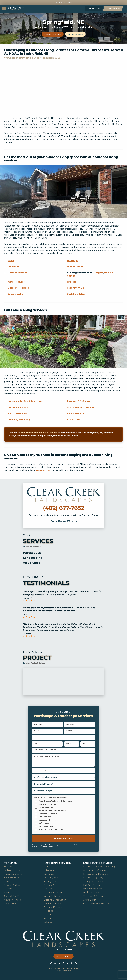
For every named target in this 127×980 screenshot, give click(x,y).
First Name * (38, 724)
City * (36, 743)
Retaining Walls (76, 288)
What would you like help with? (46, 756)
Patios (11, 261)
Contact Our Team (14, 896)
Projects (8, 881)
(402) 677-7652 (44, 470)
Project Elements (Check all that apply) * (51, 797)
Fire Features (45, 817)
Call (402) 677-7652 (64, 2)
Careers (8, 889)
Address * (37, 737)
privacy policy (37, 847)
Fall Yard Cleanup (92, 885)
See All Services (32, 547)
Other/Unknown (46, 826)
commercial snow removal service (39, 433)
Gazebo (71, 276)
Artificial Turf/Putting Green (51, 830)
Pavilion (109, 273)
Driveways (13, 267)
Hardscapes (32, 553)
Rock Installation (76, 413)
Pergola (99, 273)
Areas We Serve (12, 878)
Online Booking (113, 9)
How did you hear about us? (45, 750)
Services (8, 867)
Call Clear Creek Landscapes (64, 485)
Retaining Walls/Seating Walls (52, 811)
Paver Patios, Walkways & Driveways (55, 801)
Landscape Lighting (19, 407)
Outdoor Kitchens (17, 273)
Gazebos (48, 915)
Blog (6, 892)
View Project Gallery (34, 663)
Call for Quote (94, 9)
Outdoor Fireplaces (18, 288)
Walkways (72, 261)
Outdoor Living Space (49, 804)
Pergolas (48, 911)
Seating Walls (15, 294)
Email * (36, 731)
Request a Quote (53, 34)
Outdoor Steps (75, 267)
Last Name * (70, 724)
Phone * (69, 731)
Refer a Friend (11, 904)
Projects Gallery (12, 885)
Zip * (84, 743)
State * (69, 743)
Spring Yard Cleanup (94, 881)
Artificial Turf (74, 419)
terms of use (83, 845)
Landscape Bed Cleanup (80, 407)
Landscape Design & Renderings (25, 401)
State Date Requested (42, 770)
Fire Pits (71, 282)
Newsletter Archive (14, 900)
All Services (32, 563)
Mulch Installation (17, 413)
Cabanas (48, 922)
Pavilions (48, 918)
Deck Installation (76, 294)
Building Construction (55, 900)
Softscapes (44, 823)
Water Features (16, 282)
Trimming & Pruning (19, 419)
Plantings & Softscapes (80, 401)
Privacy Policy (60, 971)
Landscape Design (47, 820)
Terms (70, 971)
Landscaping (33, 558)
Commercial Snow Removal (97, 904)
